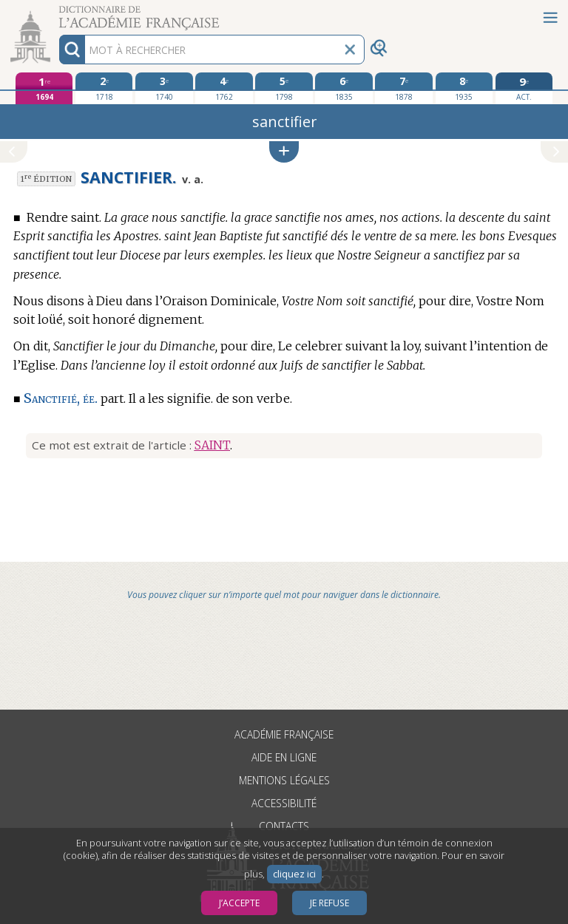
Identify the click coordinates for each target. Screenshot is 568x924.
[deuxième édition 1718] (104, 88)
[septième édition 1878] (403, 88)
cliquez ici (294, 874)
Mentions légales (284, 780)
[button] (284, 152)
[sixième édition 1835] (344, 88)
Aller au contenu (58, 13)
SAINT (212, 445)
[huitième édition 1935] (464, 88)
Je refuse (329, 903)
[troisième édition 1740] (164, 88)
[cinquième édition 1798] (284, 88)
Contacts (284, 826)
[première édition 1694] (44, 88)
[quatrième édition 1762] (224, 88)
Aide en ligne (284, 757)
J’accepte (239, 903)
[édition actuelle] (524, 88)
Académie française (284, 734)
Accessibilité (284, 803)
